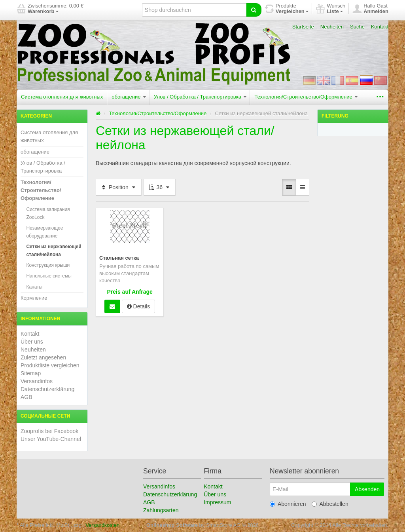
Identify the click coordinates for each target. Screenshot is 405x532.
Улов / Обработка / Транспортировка (200, 97)
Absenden (367, 489)
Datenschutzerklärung (47, 389)
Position (119, 187)
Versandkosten (102, 525)
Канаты (34, 287)
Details (139, 306)
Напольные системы (49, 276)
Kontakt (380, 27)
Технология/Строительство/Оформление (306, 97)
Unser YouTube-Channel (51, 439)
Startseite (303, 27)
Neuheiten (332, 27)
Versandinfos (37, 381)
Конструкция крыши (48, 265)
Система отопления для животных (62, 97)
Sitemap (31, 373)
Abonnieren (288, 504)
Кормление (34, 298)
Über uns (32, 342)
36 (160, 187)
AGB (26, 397)
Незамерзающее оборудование (44, 232)
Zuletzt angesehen (43, 357)
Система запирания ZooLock (48, 213)
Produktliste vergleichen (50, 365)
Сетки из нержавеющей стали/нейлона (54, 251)
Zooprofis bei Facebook (49, 431)
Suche (357, 27)
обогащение (129, 97)
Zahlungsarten (161, 510)
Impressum (217, 502)
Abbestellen (330, 504)
